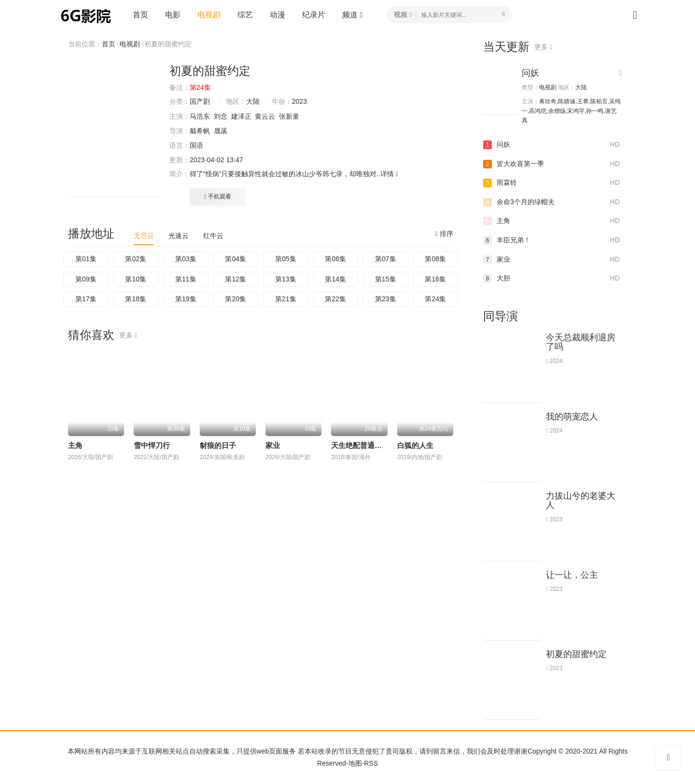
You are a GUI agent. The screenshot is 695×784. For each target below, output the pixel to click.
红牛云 (213, 236)
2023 (299, 101)
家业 (273, 445)
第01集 (86, 259)
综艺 (245, 15)
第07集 (386, 259)
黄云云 (265, 116)
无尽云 (144, 236)
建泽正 (241, 116)
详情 (389, 174)
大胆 (551, 279)
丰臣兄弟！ (551, 240)
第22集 (335, 299)
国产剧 (200, 101)
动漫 (278, 15)
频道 (352, 15)
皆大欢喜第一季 (551, 164)
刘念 (221, 116)
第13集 (286, 279)
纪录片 (314, 15)
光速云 (179, 236)
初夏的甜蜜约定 (576, 654)
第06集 (335, 259)
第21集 (286, 299)
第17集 (86, 299)
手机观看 (218, 196)
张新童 (289, 116)
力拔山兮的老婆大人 (581, 501)
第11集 (186, 279)
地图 (355, 763)
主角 (75, 445)
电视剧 (209, 15)
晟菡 (221, 131)
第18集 (136, 299)
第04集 (236, 259)
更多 (128, 335)
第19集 (186, 299)
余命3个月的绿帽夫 (551, 202)
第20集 (236, 299)
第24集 (435, 299)
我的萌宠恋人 (572, 417)
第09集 (86, 279)
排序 (444, 234)
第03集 (186, 259)
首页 (140, 15)
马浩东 (200, 116)
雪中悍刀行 (152, 445)
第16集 (435, 279)
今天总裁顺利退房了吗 (581, 342)
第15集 (386, 279)
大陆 (253, 101)
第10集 (136, 279)
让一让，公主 (572, 575)
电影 (173, 15)
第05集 (286, 259)
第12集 (236, 279)
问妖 (530, 73)
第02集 (136, 259)
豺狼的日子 (218, 445)
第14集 (335, 279)
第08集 (435, 259)
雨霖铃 (551, 183)
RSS (371, 763)
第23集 (386, 299)
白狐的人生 (415, 445)
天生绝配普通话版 (360, 445)
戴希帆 (200, 131)
